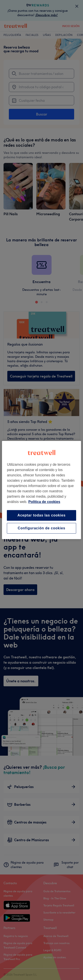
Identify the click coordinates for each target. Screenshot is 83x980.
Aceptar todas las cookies (41, 515)
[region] (41, 490)
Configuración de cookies (41, 528)
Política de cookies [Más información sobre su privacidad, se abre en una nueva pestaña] (44, 502)
